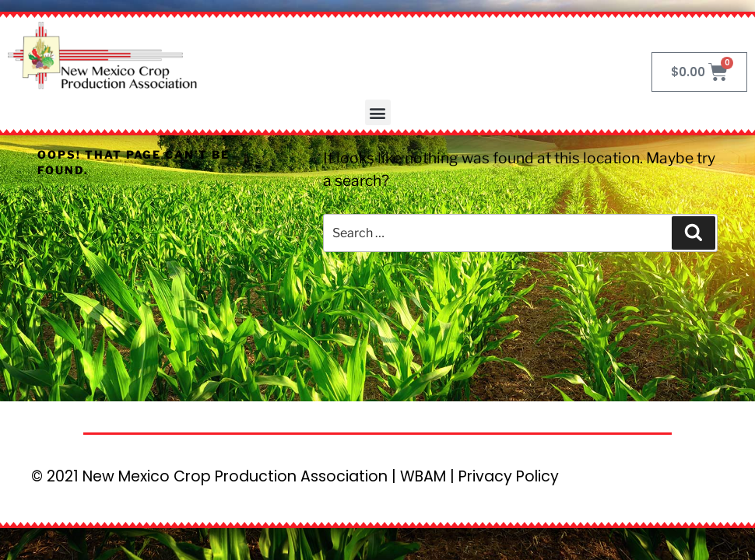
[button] (378, 112)
